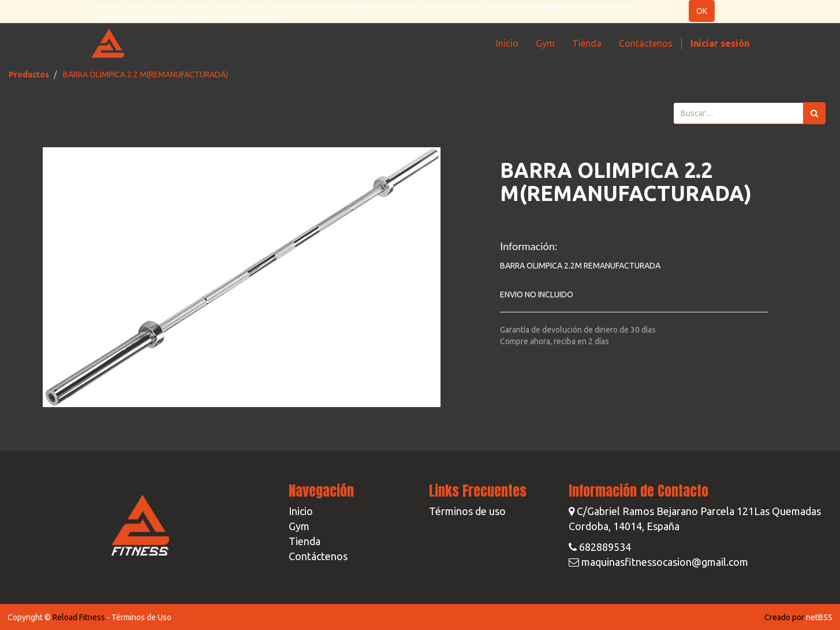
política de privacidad (379, 6)
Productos (29, 74)
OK (702, 11)
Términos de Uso (141, 617)
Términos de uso (467, 511)
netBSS (819, 617)
